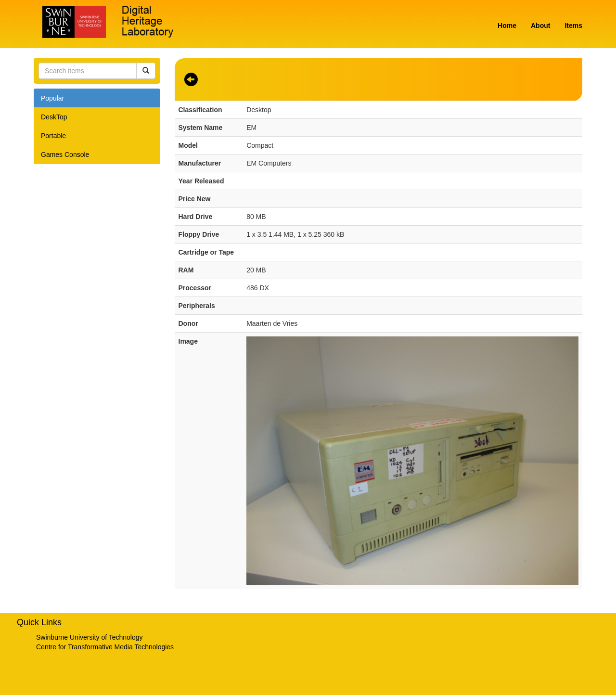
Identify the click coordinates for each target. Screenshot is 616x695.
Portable (53, 136)
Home (507, 26)
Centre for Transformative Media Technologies (105, 647)
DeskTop (54, 117)
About (540, 26)
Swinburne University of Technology (90, 637)
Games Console (65, 154)
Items (573, 26)
